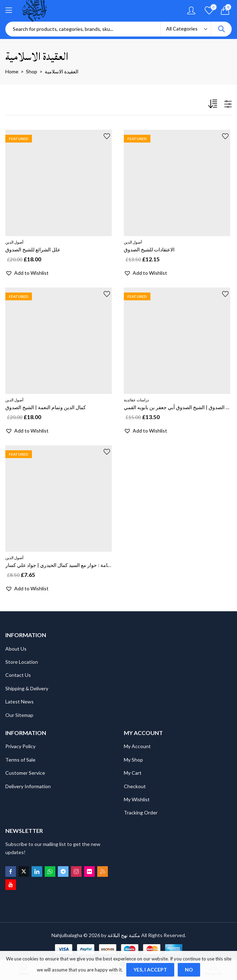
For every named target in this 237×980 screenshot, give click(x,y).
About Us (16, 649)
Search (221, 29)
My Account (137, 746)
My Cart (133, 773)
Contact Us (18, 675)
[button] (27, 273)
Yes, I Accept (150, 970)
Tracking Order (141, 812)
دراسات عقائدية (136, 400)
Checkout (135, 786)
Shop (32, 71)
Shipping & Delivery (27, 688)
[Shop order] (214, 105)
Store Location (22, 662)
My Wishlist (137, 799)
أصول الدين (14, 242)
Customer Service (25, 773)
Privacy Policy (20, 746)
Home (12, 71)
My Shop (133, 760)
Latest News (20, 701)
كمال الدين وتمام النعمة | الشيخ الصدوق (46, 407)
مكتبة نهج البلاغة (124, 935)
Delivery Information (28, 786)
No (189, 970)
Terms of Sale (20, 760)
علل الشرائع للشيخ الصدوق (33, 249)
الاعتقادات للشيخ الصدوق (149, 249)
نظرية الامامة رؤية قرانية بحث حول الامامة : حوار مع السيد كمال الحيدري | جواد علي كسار (97, 565)
